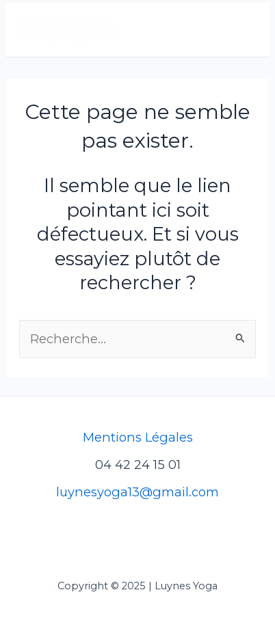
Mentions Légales (138, 437)
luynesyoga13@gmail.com (137, 492)
